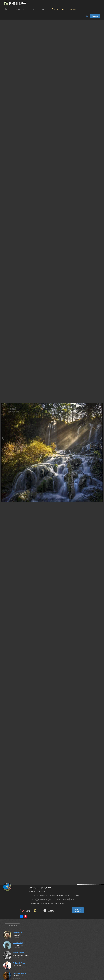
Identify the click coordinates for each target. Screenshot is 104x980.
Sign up (95, 16)
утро (73, 899)
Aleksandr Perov (19, 963)
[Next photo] (101, 438)
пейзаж (58, 899)
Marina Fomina (18, 953)
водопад (66, 899)
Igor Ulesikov (18, 933)
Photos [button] (8, 9)
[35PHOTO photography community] (15, 3)
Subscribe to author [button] (78, 910)
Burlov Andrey (18, 943)
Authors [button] (20, 9)
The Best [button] (33, 9)
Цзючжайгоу (43, 899)
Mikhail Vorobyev (37, 892)
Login (85, 16)
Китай (34, 899)
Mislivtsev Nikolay (19, 973)
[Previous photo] (3, 438)
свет (51, 899)
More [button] (45, 9)
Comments (12, 925)
